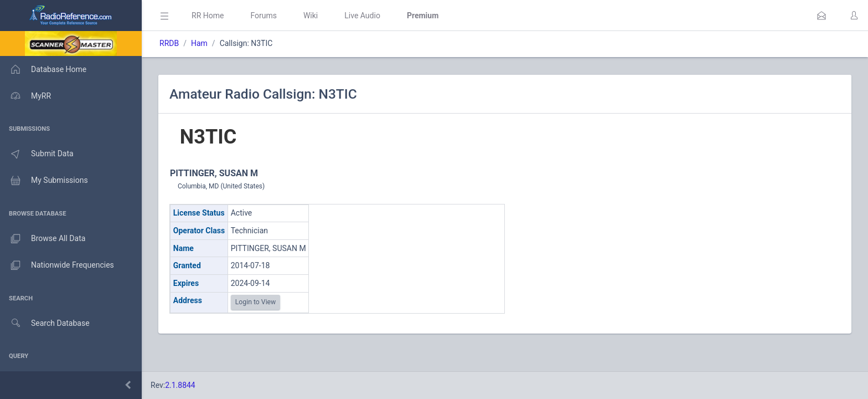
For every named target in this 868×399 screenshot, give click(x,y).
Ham (199, 43)
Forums (263, 16)
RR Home (208, 16)
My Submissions (44, 181)
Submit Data (37, 154)
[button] (821, 16)
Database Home (43, 69)
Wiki (311, 16)
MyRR (25, 96)
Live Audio (362, 16)
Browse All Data (43, 239)
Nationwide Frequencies (57, 265)
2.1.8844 (180, 385)
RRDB (169, 43)
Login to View (256, 302)
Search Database (45, 323)
